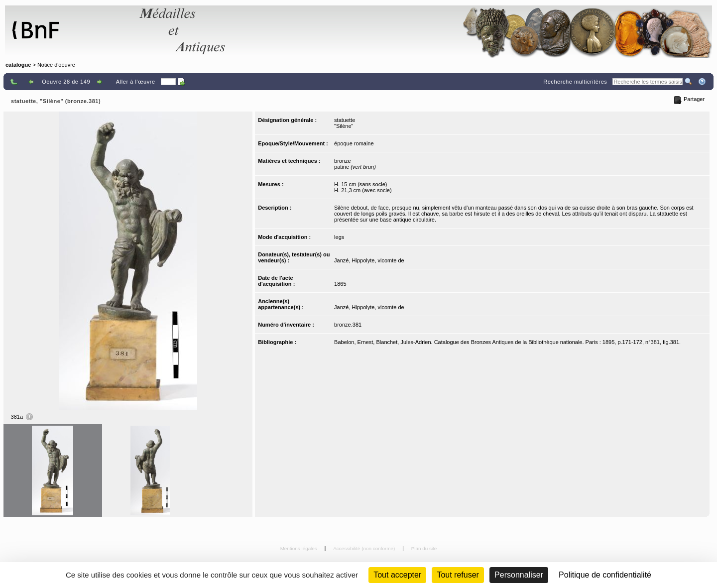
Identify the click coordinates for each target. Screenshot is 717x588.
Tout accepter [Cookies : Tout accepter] (397, 575)
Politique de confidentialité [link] (605, 575)
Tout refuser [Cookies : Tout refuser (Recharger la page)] (458, 575)
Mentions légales (299, 548)
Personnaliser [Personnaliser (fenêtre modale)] (519, 575)
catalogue (18, 65)
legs (339, 237)
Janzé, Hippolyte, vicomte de (369, 260)
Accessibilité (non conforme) (365, 548)
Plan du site (424, 548)
